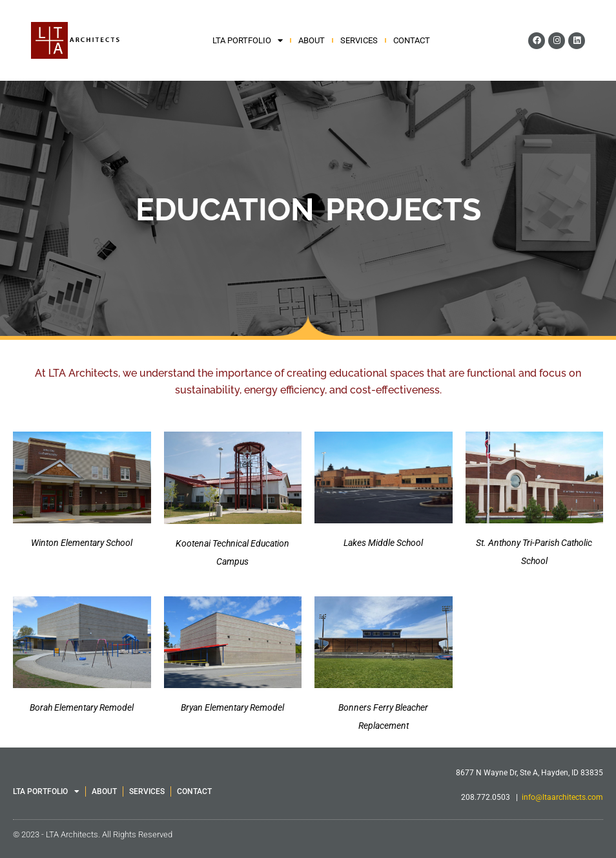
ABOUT (312, 40)
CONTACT (412, 40)
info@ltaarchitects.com (562, 797)
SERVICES (359, 40)
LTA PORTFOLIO (248, 41)
